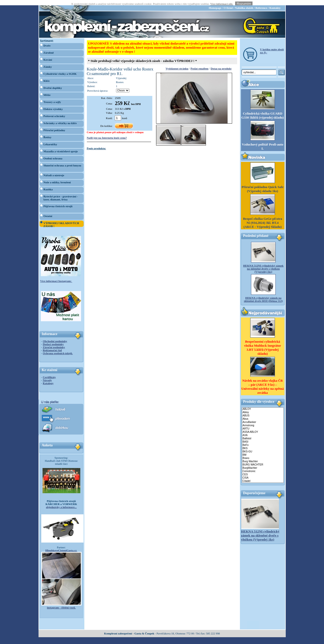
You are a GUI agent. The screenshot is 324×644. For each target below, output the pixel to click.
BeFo (263, 440)
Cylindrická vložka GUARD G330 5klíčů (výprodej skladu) (263, 110)
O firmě (228, 3)
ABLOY (263, 404)
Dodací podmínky (53, 339)
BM (263, 450)
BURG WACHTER (263, 460)
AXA (263, 430)
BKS (263, 443)
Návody (47, 375)
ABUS (263, 410)
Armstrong (263, 420)
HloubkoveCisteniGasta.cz (61, 545)
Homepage (215, 3)
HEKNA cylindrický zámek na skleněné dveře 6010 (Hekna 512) (263, 294)
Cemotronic (263, 466)
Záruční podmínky (54, 342)
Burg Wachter (263, 456)
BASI (263, 437)
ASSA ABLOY (263, 427)
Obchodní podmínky (55, 336)
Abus (263, 414)
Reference (261, 3)
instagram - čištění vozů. (61, 602)
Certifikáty (49, 372)
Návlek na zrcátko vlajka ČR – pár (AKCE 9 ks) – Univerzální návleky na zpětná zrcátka (263, 381)
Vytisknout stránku (177, 63)
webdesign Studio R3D (162, 642)
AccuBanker (263, 417)
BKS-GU (263, 446)
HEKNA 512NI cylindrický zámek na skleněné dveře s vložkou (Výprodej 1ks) (263, 263)
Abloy (263, 407)
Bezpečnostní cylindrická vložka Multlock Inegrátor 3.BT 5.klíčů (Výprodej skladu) (263, 342)
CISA (263, 473)
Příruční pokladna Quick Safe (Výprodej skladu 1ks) (263, 184)
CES (263, 469)
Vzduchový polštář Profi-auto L (263, 141)
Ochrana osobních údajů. (58, 348)
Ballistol (263, 433)
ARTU (263, 424)
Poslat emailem (200, 63)
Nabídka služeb (244, 3)
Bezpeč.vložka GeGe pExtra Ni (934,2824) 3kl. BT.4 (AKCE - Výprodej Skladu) (263, 217)
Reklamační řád (52, 345)
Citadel (263, 476)
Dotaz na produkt (221, 63)
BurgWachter (263, 463)
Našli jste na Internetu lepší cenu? (107, 132)
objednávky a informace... (61, 502)
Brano (263, 453)
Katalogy (48, 378)
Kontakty (275, 3)
